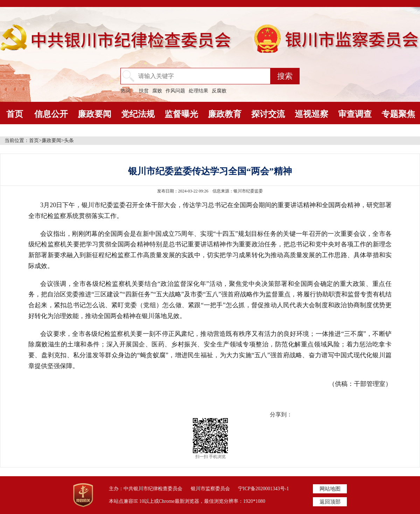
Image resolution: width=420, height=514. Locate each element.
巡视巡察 (311, 114)
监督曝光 (181, 114)
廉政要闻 (94, 114)
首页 (15, 114)
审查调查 (355, 114)
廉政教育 (225, 114)
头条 (69, 140)
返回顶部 (330, 502)
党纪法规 (138, 114)
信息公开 (51, 114)
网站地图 (330, 489)
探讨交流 (268, 114)
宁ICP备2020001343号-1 (263, 489)
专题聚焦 (398, 114)
